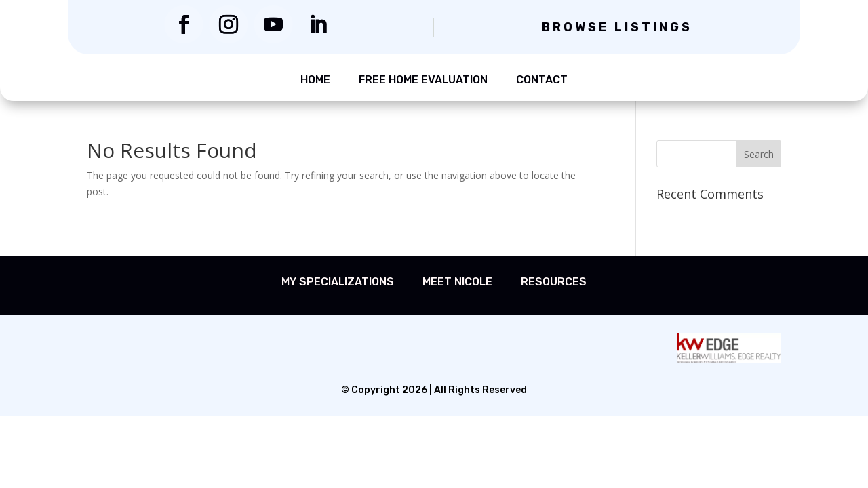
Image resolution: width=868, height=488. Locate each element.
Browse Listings (617, 27)
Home (315, 80)
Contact (542, 80)
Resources (554, 282)
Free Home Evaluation (423, 80)
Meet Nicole (457, 282)
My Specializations (338, 282)
